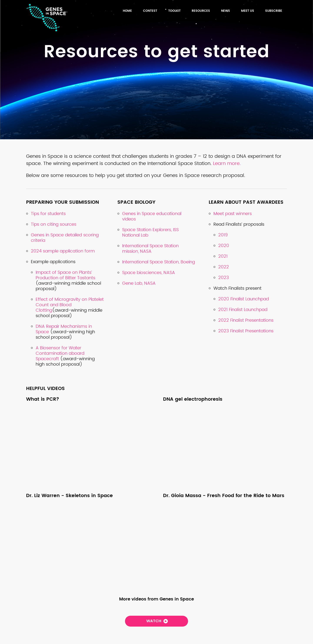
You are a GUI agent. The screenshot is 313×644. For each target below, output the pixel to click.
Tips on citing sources (54, 224)
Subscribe (274, 11)
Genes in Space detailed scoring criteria (65, 238)
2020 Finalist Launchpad (244, 299)
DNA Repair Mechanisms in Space (64, 329)
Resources (201, 11)
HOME (127, 11)
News (226, 11)
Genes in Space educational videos (152, 217)
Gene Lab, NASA (139, 283)
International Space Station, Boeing (159, 262)
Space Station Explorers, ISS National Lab (150, 233)
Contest (150, 11)
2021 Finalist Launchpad (243, 310)
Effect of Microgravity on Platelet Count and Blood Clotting (70, 305)
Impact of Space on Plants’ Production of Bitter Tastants (65, 275)
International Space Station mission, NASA (150, 249)
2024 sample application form (63, 251)
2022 (224, 267)
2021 (223, 256)
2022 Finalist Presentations (246, 320)
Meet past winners (233, 214)
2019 (223, 235)
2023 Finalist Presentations (246, 331)
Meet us (248, 11)
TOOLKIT (174, 11)
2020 (224, 246)
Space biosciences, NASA (149, 273)
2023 (224, 278)
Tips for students (48, 214)
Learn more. (228, 164)
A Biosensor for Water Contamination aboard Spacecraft (60, 354)
